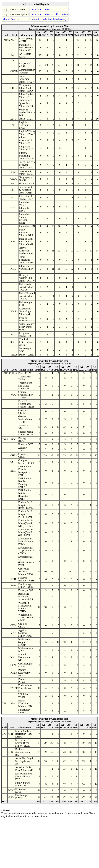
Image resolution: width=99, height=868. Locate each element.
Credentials (62, 14)
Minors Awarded (11, 19)
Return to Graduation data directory (49, 19)
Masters (48, 9)
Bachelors (36, 9)
